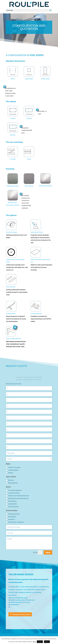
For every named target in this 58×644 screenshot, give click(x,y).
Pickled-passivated (13, 514)
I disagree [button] (47, 642)
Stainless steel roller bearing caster (17, 496)
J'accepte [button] (40, 642)
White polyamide (12, 483)
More (34, 642)
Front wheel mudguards (14, 490)
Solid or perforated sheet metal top (17, 498)
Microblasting (11, 517)
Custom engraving (12, 507)
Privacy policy (34, 636)
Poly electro (10, 519)
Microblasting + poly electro (15, 522)
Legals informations (24, 636)
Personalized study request (21, 614)
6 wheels (9, 473)
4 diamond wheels (12, 470)
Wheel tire (10, 480)
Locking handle (11, 504)
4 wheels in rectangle (13, 467)
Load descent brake (13, 493)
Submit (48, 552)
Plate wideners (11, 501)
